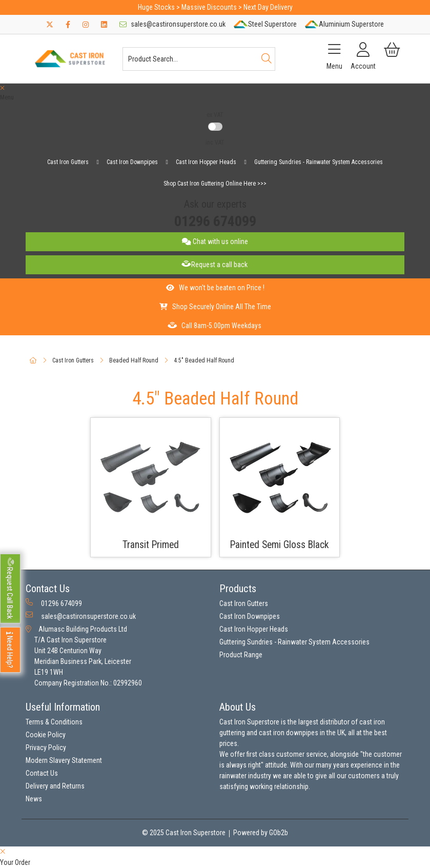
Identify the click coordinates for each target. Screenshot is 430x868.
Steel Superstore (265, 24)
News (34, 799)
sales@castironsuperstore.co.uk (172, 24)
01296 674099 (215, 221)
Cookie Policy (46, 735)
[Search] (267, 59)
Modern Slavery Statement (64, 760)
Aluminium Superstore (344, 24)
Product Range (241, 655)
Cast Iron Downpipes (132, 162)
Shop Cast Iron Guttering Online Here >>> (215, 184)
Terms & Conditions (54, 722)
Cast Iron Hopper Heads (206, 162)
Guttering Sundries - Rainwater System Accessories (319, 162)
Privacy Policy (46, 748)
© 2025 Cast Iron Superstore (184, 833)
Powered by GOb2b (261, 833)
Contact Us (42, 773)
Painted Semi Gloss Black (280, 545)
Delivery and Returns (55, 786)
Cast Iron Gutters (68, 162)
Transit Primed (151, 545)
